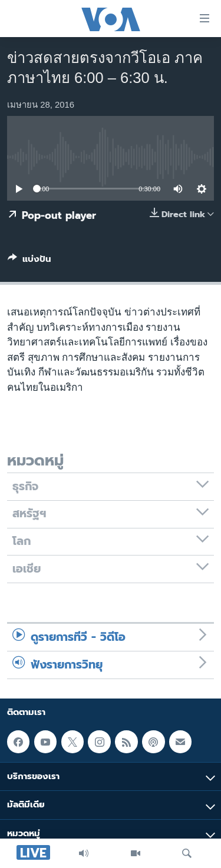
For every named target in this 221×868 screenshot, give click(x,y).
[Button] (29, 261)
